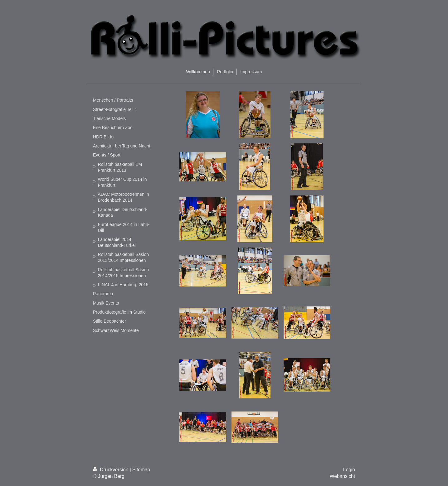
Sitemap (141, 470)
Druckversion (111, 470)
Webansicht (342, 476)
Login (349, 470)
